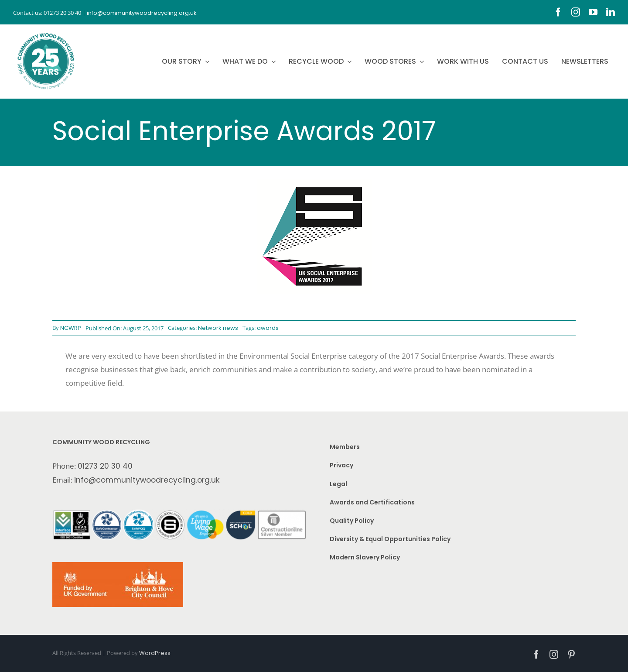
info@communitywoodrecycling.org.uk (147, 480)
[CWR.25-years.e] (46, 33)
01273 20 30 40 (105, 466)
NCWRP (71, 328)
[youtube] (593, 12)
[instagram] (576, 12)
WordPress (155, 653)
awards (268, 328)
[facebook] (558, 12)
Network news (218, 328)
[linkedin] (611, 12)
